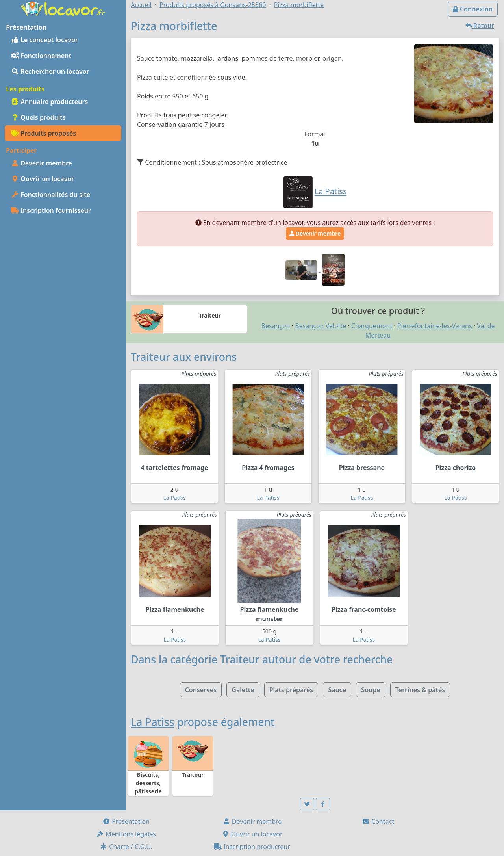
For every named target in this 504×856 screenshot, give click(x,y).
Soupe (371, 690)
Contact (378, 821)
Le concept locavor (44, 40)
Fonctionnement (41, 56)
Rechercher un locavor (50, 71)
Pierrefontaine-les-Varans (435, 326)
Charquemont (372, 326)
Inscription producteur (252, 847)
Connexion (473, 9)
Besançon (275, 326)
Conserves (201, 690)
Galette (243, 690)
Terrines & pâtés (420, 690)
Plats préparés (291, 690)
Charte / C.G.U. (126, 847)
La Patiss (174, 498)
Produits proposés (44, 133)
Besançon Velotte (321, 326)
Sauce (337, 690)
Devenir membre (42, 163)
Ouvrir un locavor (43, 179)
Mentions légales (126, 834)
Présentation (126, 821)
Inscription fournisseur (51, 210)
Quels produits (38, 117)
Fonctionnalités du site (51, 195)
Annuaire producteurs (49, 102)
